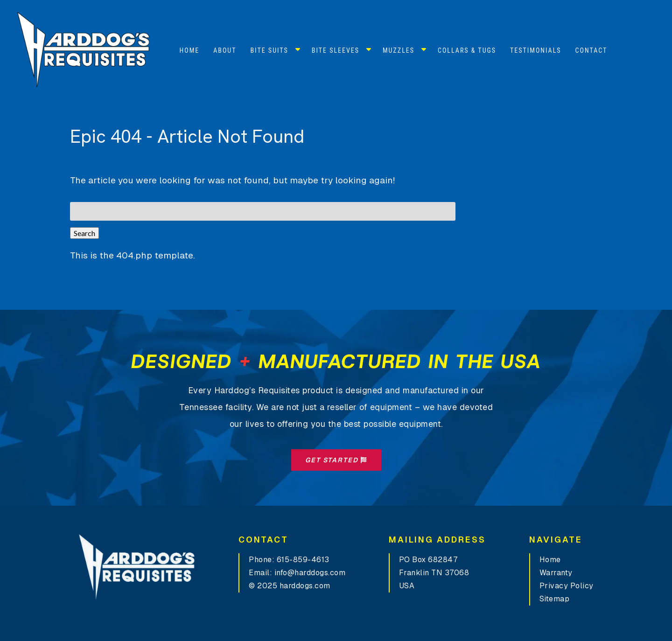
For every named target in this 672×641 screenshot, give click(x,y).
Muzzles (399, 50)
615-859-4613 (303, 560)
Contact (591, 50)
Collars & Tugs (467, 50)
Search (84, 233)
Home (190, 50)
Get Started (336, 460)
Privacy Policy (567, 586)
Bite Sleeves (336, 50)
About (225, 50)
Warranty (556, 573)
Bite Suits (269, 50)
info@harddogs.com (310, 573)
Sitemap (555, 599)
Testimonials (536, 50)
